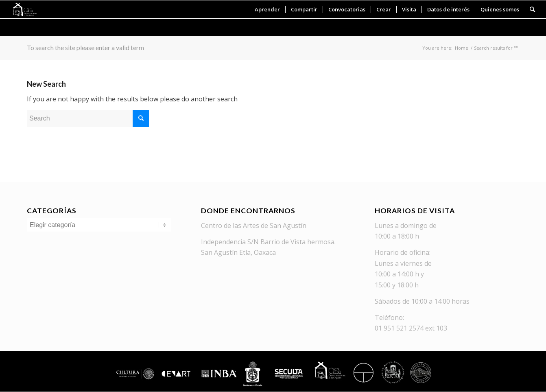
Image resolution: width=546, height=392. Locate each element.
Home (462, 48)
